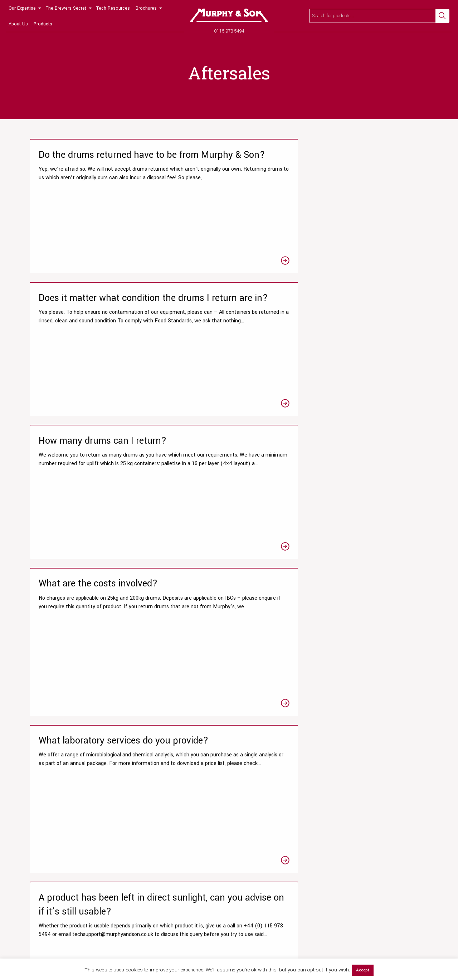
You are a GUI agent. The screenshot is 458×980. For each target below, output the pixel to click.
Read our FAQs (336, 723)
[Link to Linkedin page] (80, 904)
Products (43, 24)
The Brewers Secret (66, 8)
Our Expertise (22, 8)
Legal (428, 947)
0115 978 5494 (229, 31)
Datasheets (143, 782)
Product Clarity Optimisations (57, 830)
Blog (135, 818)
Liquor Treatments (255, 794)
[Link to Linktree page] (96, 904)
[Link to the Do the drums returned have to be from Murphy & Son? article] (93, 212)
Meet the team (356, 794)
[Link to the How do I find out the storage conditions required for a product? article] (365, 547)
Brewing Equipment (256, 853)
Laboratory (142, 830)
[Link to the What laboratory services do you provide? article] (229, 371)
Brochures (146, 8)
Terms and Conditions (364, 853)
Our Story (350, 782)
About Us (18, 24)
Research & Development (53, 794)
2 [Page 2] (213, 658)
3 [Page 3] (229, 658)
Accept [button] (363, 970)
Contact (348, 841)
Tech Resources (113, 8)
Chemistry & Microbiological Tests (63, 818)
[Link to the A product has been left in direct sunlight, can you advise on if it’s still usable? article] (365, 371)
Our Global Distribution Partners (374, 818)
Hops (240, 830)
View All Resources (151, 841)
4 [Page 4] (245, 658)
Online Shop (248, 782)
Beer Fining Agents (255, 806)
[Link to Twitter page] (47, 904)
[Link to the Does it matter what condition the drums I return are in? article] (229, 212)
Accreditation (354, 830)
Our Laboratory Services (52, 782)
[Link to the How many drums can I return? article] (365, 212)
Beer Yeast (247, 841)
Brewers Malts (250, 818)
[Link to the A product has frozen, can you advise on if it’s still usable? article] (229, 547)
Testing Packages (45, 806)
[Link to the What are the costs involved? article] (93, 371)
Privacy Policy (391, 947)
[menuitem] (24, 8)
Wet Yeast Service (46, 841)
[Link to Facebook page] (30, 904)
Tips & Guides (145, 806)
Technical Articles (150, 794)
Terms (413, 947)
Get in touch (405, 723)
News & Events (356, 806)
